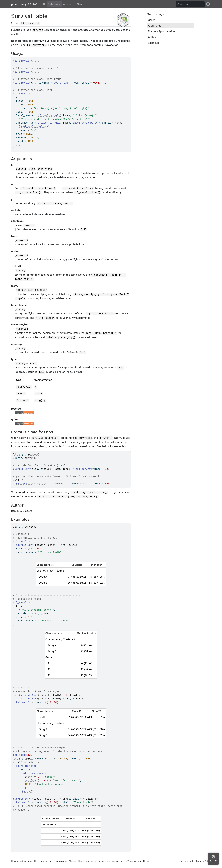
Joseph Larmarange (57, 861)
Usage (152, 20)
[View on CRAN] (44, 4)
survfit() (106, 438)
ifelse (42, 116)
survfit (18, 469)
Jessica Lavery (110, 861)
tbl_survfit (84, 469)
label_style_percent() (101, 333)
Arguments (155, 26)
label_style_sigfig (32, 127)
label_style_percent (87, 123)
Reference (54, 4)
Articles (68, 4)
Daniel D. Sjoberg (36, 861)
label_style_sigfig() (61, 338)
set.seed (19, 755)
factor (26, 792)
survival (31, 458)
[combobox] (190, 4)
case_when (39, 773)
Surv (28, 469)
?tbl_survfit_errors (76, 45)
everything (61, 83)
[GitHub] (208, 4)
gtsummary (19, 4)
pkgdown (200, 861)
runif (28, 781)
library (18, 455)
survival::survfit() (45, 438)
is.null (55, 116)
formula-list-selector (31, 290)
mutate (31, 766)
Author (152, 37)
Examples (154, 43)
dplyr (28, 759)
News (80, 4)
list (16, 695)
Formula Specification (161, 31)
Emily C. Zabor (144, 861)
